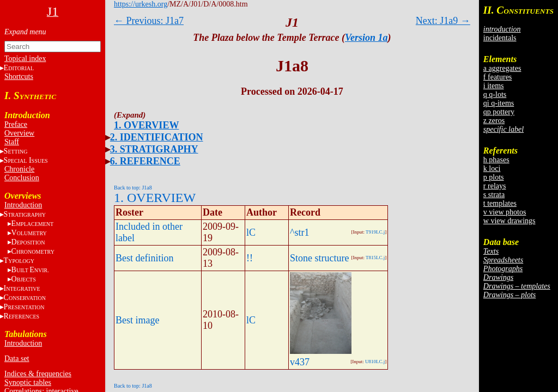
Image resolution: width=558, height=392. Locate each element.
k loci (492, 169)
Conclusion (22, 178)
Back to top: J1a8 (133, 188)
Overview (19, 133)
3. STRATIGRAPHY (154, 149)
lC (251, 232)
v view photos (505, 212)
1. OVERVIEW (146, 125)
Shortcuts (19, 76)
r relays (495, 186)
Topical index (25, 59)
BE (30, 270)
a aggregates (502, 68)
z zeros (494, 121)
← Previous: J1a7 (149, 21)
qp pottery (499, 112)
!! (250, 258)
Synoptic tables (28, 382)
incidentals (500, 38)
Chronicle (19, 169)
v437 (300, 362)
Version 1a (366, 38)
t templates (500, 203)
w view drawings (510, 221)
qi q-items (499, 103)
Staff (12, 142)
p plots (494, 177)
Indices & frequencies (38, 374)
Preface (16, 124)
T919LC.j (375, 232)
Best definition (145, 258)
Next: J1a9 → (443, 21)
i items (494, 86)
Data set (17, 359)
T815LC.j (375, 258)
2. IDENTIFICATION (157, 137)
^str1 (299, 232)
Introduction (23, 205)
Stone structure (319, 258)
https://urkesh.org (141, 4)
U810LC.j (375, 362)
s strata (494, 195)
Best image (137, 320)
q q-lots (495, 94)
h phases (496, 160)
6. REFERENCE (145, 161)
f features (498, 77)
